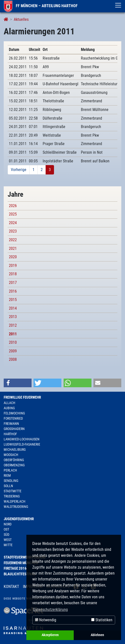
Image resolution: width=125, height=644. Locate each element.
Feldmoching (14, 413)
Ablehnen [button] (97, 635)
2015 (13, 300)
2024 (13, 223)
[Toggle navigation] (118, 5)
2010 (13, 342)
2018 (13, 274)
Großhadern (14, 429)
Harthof (10, 434)
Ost (6, 529)
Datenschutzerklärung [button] (50, 610)
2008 (13, 359)
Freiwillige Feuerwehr (22, 397)
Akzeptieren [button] (50, 635)
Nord (8, 524)
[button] (18, 383)
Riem (7, 475)
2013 (13, 317)
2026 (13, 206)
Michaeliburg (15, 450)
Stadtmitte (13, 491)
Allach (9, 403)
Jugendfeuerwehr (19, 519)
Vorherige (19, 170)
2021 (13, 248)
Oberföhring (14, 460)
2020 (13, 257)
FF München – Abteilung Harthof (41, 6)
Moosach (11, 455)
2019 (13, 266)
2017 (13, 283)
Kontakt (11, 587)
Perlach (10, 470)
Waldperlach (15, 501)
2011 (13, 334)
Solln (8, 486)
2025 (13, 214)
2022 (13, 240)
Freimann (11, 424)
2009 (13, 351)
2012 (13, 325)
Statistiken (102, 620)
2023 (13, 231)
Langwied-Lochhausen (22, 439)
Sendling (11, 481)
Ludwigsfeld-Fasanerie (22, 444)
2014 (13, 308)
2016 (13, 291)
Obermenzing (14, 465)
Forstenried (13, 418)
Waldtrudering (16, 507)
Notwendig (46, 620)
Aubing (9, 408)
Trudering (12, 496)
